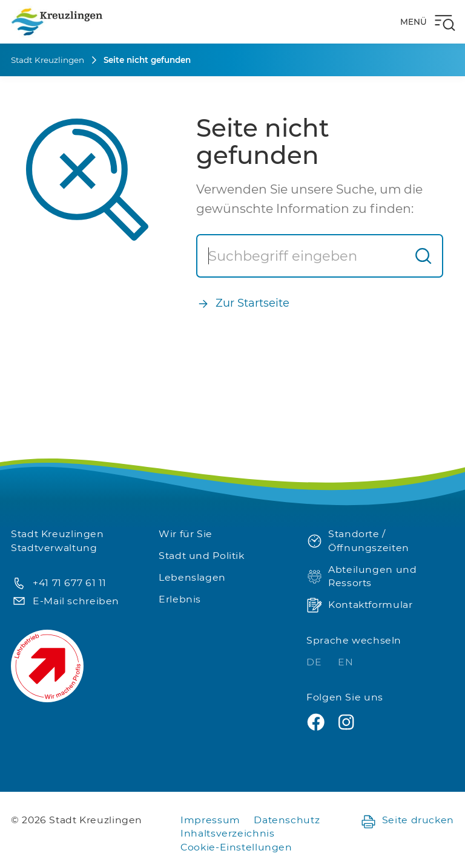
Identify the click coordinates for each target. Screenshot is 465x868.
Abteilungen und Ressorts (361, 576)
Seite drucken (407, 821)
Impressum (210, 820)
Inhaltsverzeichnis (227, 833)
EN (345, 662)
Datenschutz (287, 820)
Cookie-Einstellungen (236, 847)
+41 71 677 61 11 (59, 583)
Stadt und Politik (202, 556)
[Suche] (302, 256)
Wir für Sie (186, 534)
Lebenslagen (192, 577)
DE (315, 662)
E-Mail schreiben (65, 602)
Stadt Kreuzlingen (48, 60)
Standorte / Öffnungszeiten (358, 541)
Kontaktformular (359, 605)
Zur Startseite (243, 303)
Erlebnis (180, 599)
